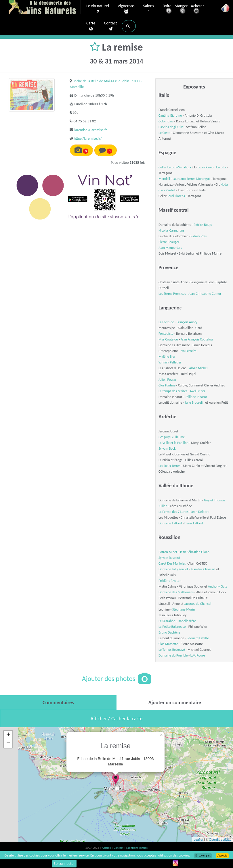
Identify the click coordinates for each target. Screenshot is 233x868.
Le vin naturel (98, 9)
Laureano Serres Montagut (191, 179)
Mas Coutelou (168, 339)
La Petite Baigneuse (172, 627)
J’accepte (222, 856)
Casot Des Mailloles (172, 563)
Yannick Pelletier (170, 362)
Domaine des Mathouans (176, 592)
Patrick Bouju (203, 225)
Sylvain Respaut (169, 558)
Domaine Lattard (170, 523)
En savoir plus (203, 856)
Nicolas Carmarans (171, 230)
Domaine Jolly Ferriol (173, 569)
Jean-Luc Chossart (203, 569)
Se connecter (64, 864)
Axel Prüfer (197, 391)
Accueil (107, 848)
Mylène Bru (167, 357)
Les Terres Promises (172, 294)
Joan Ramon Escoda (212, 167)
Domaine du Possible (173, 655)
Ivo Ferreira (188, 351)
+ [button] (8, 735)
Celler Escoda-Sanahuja (175, 167)
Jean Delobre (200, 512)
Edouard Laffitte (198, 638)
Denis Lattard (194, 523)
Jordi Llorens (176, 196)
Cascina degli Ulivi (171, 127)
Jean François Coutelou (197, 339)
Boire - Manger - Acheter (183, 9)
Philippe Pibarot (196, 397)
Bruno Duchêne (169, 632)
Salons (149, 9)
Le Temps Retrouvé (172, 650)
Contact (110, 26)
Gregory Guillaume (172, 437)
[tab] (58, 703)
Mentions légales (137, 848)
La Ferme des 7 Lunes (173, 512)
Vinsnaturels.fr (45, 8)
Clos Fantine (167, 385)
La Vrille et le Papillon (173, 443)
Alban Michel (198, 368)
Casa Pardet (167, 190)
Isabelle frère (187, 621)
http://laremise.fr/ (88, 138)
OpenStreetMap (220, 840)
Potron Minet (168, 552)
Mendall (164, 179)
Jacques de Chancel (198, 604)
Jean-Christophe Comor (205, 294)
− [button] (8, 744)
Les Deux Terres (169, 466)
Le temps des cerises (173, 391)
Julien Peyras (167, 380)
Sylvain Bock (167, 449)
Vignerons (126, 9)
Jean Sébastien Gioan (195, 552)
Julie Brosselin (194, 403)
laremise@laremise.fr (90, 130)
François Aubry (187, 322)
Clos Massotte (168, 644)
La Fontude (166, 322)
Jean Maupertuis (170, 248)
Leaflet (198, 840)
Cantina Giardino (170, 116)
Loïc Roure (198, 655)
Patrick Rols (198, 236)
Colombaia (166, 121)
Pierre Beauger (169, 242)
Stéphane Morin (184, 609)
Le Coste (164, 133)
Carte (91, 26)
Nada (224, 184)
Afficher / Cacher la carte (117, 719)
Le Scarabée (167, 621)
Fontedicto (166, 334)
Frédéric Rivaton (170, 581)
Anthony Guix (217, 586)
